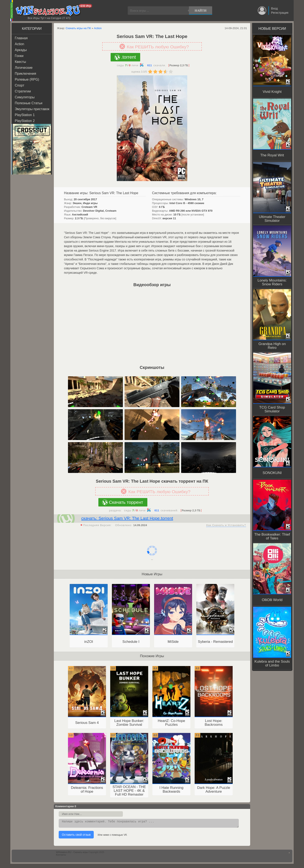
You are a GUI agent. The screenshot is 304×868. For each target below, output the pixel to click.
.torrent (129, 57)
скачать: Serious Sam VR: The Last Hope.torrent (127, 518)
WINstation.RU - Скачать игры (72, 853)
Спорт (20, 85)
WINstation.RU (49, 11)
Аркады (21, 50)
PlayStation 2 (25, 121)
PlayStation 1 (25, 115)
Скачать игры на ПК (78, 28)
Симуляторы (25, 97)
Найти (201, 11)
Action (19, 44)
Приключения (25, 74)
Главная (21, 38)
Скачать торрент (126, 502)
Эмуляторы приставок (32, 109)
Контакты (61, 856)
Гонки (19, 56)
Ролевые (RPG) (27, 79)
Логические (24, 68)
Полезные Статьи (29, 103)
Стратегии (23, 91)
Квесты (20, 62)
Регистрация (280, 13)
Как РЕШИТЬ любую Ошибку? (158, 47)
